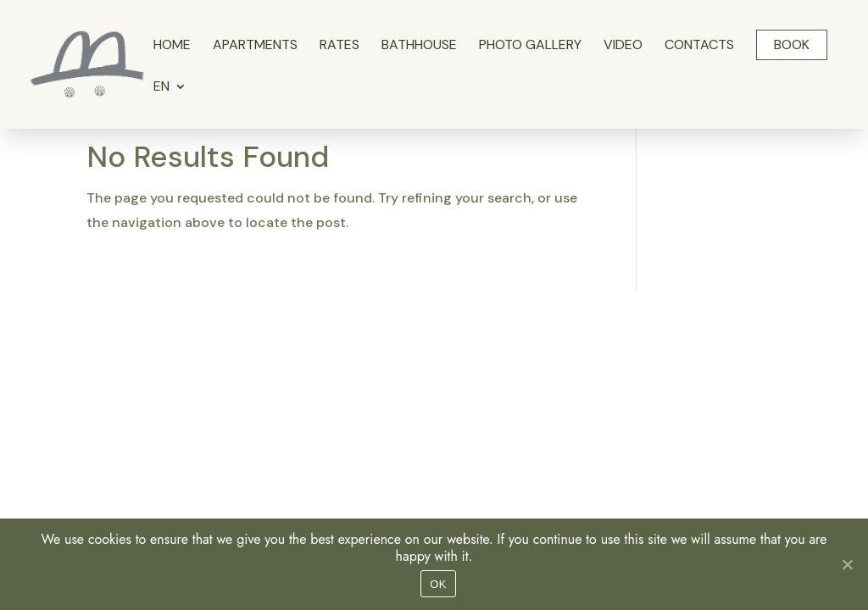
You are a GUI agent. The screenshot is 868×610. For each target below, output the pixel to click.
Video (623, 46)
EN (161, 88)
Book (792, 44)
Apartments (255, 46)
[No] (847, 564)
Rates (339, 46)
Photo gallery (530, 46)
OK (438, 584)
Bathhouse (419, 46)
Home (172, 46)
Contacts (699, 46)
